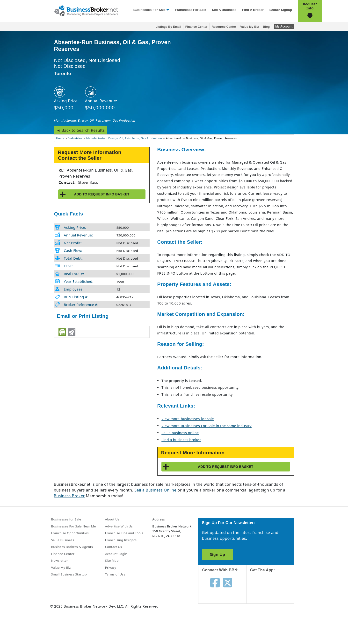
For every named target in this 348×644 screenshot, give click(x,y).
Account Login (116, 554)
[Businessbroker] (86, 10)
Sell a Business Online (155, 490)
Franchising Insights (121, 540)
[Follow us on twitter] (228, 582)
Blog (266, 27)
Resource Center (224, 27)
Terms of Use (115, 574)
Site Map (112, 561)
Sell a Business (224, 10)
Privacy (111, 568)
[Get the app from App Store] (274, 592)
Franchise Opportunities (70, 533)
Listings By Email (168, 27)
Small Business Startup (69, 574)
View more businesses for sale (188, 419)
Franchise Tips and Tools (124, 533)
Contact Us (114, 547)
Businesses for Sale (149, 10)
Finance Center (196, 27)
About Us (112, 519)
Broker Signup (281, 10)
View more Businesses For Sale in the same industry (207, 426)
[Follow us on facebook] (215, 582)
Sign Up (217, 554)
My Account (284, 27)
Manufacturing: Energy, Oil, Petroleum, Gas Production (95, 120)
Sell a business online (180, 433)
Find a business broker (181, 440)
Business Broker (69, 496)
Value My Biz (250, 27)
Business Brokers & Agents (72, 547)
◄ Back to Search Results (81, 130)
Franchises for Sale (191, 10)
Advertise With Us (119, 526)
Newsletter (60, 561)
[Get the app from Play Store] (274, 625)
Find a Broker (253, 10)
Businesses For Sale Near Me (74, 526)
